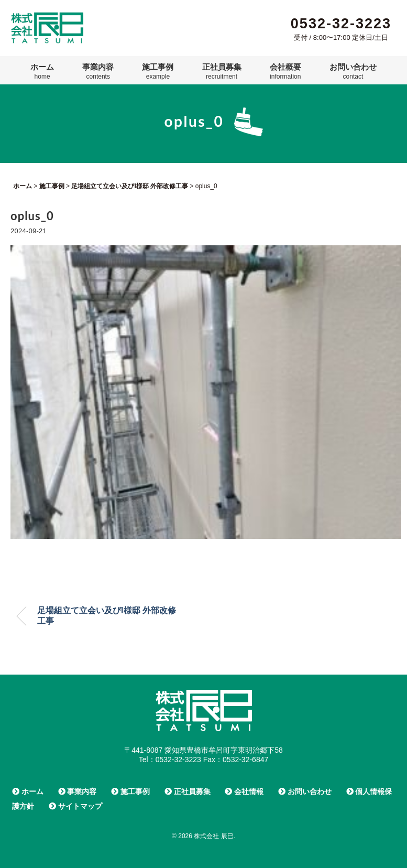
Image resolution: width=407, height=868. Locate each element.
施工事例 (158, 71)
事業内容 (98, 71)
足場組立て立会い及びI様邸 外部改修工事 (107, 616)
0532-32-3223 (341, 24)
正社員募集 (222, 71)
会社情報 (244, 791)
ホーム (42, 71)
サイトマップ (75, 806)
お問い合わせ (353, 71)
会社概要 (285, 71)
